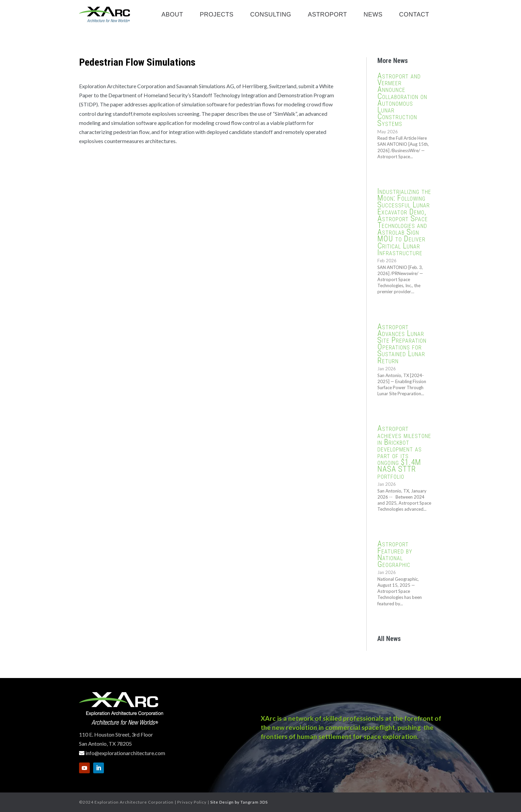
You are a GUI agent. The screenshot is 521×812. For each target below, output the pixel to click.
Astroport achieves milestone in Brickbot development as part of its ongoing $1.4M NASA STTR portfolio (404, 452)
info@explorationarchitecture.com (125, 753)
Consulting (271, 15)
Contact (414, 15)
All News (389, 639)
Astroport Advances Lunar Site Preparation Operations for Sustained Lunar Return (402, 344)
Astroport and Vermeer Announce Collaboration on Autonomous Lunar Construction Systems (402, 100)
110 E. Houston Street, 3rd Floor (116, 734)
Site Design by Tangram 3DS (239, 802)
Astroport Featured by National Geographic (395, 554)
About (172, 15)
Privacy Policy (192, 802)
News (373, 15)
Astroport (327, 15)
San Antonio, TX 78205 (105, 743)
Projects (217, 15)
